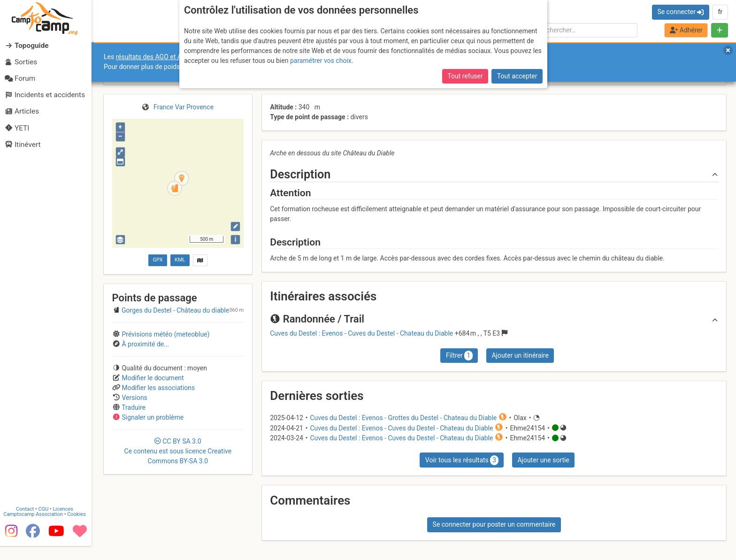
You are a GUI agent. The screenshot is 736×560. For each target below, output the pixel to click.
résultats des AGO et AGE (153, 57)
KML (180, 260)
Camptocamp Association (35, 529)
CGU (46, 524)
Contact (27, 524)
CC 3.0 (178, 451)
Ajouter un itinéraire (520, 355)
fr (720, 12)
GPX (157, 260)
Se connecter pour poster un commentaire (494, 524)
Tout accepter (517, 76)
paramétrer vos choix (321, 61)
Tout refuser (465, 76)
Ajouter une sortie (543, 460)
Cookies (79, 529)
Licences (65, 524)
